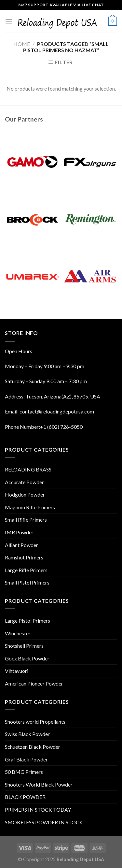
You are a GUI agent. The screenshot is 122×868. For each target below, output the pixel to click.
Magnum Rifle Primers (30, 507)
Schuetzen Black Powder (33, 747)
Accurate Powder (24, 482)
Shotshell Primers (24, 646)
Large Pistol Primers (27, 621)
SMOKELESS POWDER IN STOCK (44, 822)
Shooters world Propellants (35, 722)
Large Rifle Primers (26, 570)
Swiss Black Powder (27, 734)
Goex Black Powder (27, 658)
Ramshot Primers (24, 557)
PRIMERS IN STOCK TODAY (38, 810)
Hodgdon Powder (25, 494)
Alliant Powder (21, 545)
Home (22, 44)
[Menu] (9, 21)
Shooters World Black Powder (39, 784)
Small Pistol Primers (27, 582)
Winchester (18, 633)
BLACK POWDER (25, 797)
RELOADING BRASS (28, 469)
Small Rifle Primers (26, 520)
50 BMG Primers (24, 772)
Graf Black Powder (26, 759)
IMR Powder (19, 532)
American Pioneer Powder (34, 683)
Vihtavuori (17, 671)
